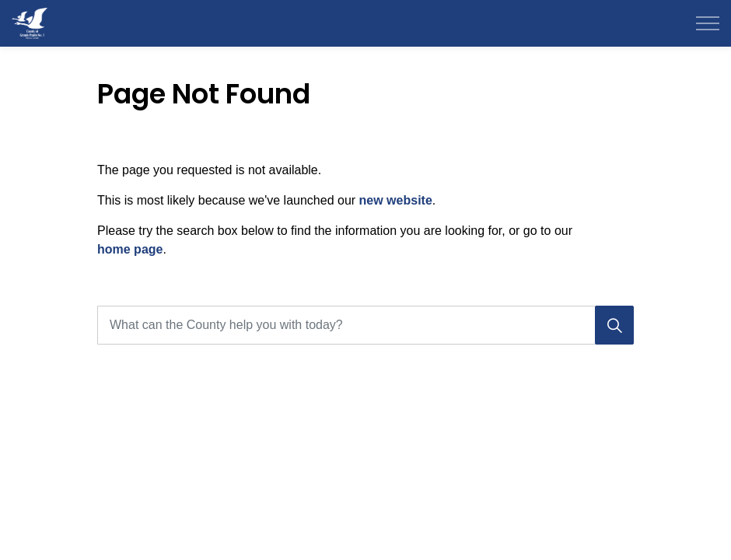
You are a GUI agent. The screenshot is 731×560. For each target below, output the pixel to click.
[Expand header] (708, 23)
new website (396, 200)
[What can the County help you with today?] (365, 325)
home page (130, 249)
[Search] (614, 325)
